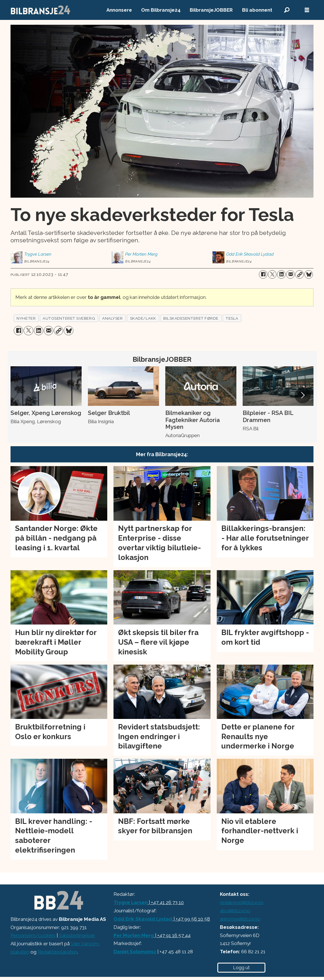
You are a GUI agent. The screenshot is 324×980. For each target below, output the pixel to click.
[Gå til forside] (41, 10)
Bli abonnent (257, 10)
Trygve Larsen (131, 902)
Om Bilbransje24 (161, 10)
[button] (303, 395)
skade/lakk (143, 318)
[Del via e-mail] (290, 274)
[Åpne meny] (307, 10)
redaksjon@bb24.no (242, 902)
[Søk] (287, 10)
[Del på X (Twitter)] (272, 274)
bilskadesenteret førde (191, 318)
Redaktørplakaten (57, 952)
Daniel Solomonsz (135, 952)
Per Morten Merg (134, 935)
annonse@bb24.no (240, 919)
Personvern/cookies (33, 935)
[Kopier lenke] (300, 274)
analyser (112, 318)
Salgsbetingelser (77, 935)
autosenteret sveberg (69, 318)
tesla (232, 318)
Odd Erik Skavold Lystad (143, 919)
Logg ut (241, 968)
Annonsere (119, 10)
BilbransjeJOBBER (211, 10)
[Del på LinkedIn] (281, 274)
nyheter (26, 318)
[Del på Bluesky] (309, 274)
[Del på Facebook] (263, 274)
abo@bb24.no (235, 911)
